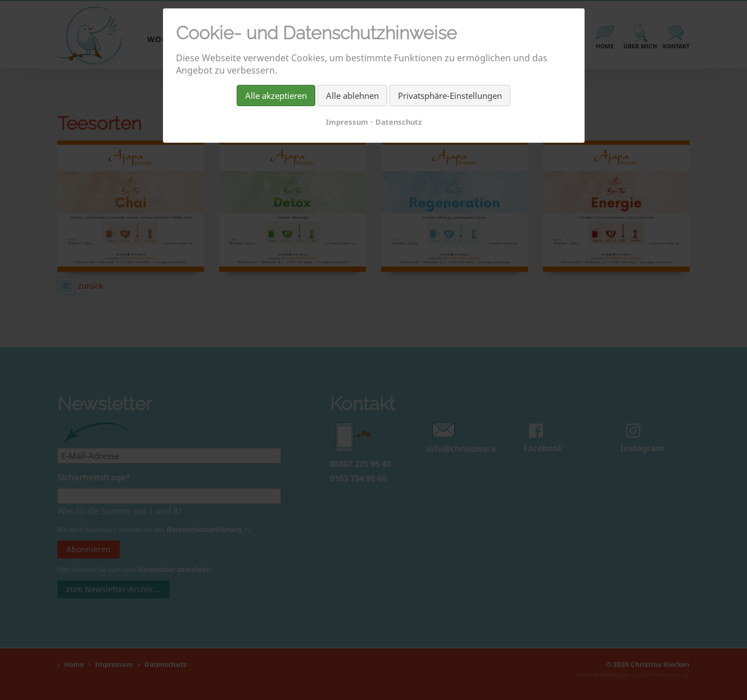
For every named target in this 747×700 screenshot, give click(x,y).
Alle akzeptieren (276, 96)
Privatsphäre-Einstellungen (450, 96)
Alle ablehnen (352, 96)
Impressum (347, 122)
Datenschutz (399, 122)
